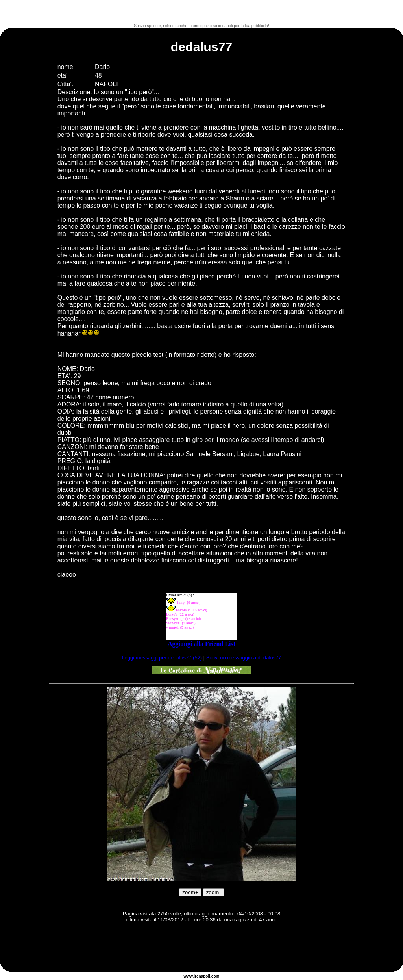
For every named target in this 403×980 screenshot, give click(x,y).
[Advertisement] (201, 12)
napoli (204, 976)
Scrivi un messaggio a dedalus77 (244, 658)
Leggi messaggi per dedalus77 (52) (162, 658)
